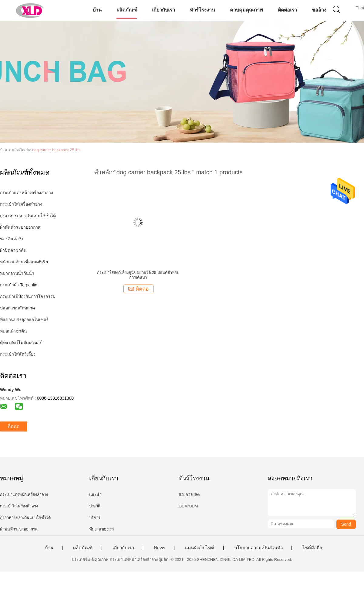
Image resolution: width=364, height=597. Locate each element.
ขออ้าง (319, 10)
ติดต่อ (14, 426)
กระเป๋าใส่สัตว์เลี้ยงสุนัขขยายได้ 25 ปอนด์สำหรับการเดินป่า (138, 275)
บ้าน (97, 10)
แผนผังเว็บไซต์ (200, 548)
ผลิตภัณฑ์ (127, 10)
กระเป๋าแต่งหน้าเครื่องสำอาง (27, 193)
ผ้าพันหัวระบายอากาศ (20, 227)
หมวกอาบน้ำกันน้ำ (17, 273)
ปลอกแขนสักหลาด (17, 308)
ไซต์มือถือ (312, 548)
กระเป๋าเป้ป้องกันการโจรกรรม (28, 296)
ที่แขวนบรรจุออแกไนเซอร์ (24, 319)
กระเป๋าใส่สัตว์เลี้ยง (18, 354)
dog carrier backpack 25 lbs (56, 150)
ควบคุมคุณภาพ (246, 10)
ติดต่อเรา (287, 10)
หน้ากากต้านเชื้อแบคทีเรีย (24, 262)
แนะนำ (95, 495)
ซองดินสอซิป (12, 239)
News (160, 548)
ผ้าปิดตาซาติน (13, 250)
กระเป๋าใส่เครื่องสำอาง (21, 204)
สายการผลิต (189, 495)
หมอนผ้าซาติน (13, 331)
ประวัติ (95, 506)
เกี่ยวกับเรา (163, 10)
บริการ (95, 518)
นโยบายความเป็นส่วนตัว (258, 548)
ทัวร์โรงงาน (202, 10)
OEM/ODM (188, 506)
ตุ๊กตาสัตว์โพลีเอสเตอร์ (21, 343)
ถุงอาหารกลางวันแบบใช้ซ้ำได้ (28, 216)
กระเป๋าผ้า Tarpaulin (19, 285)
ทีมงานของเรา (101, 529)
